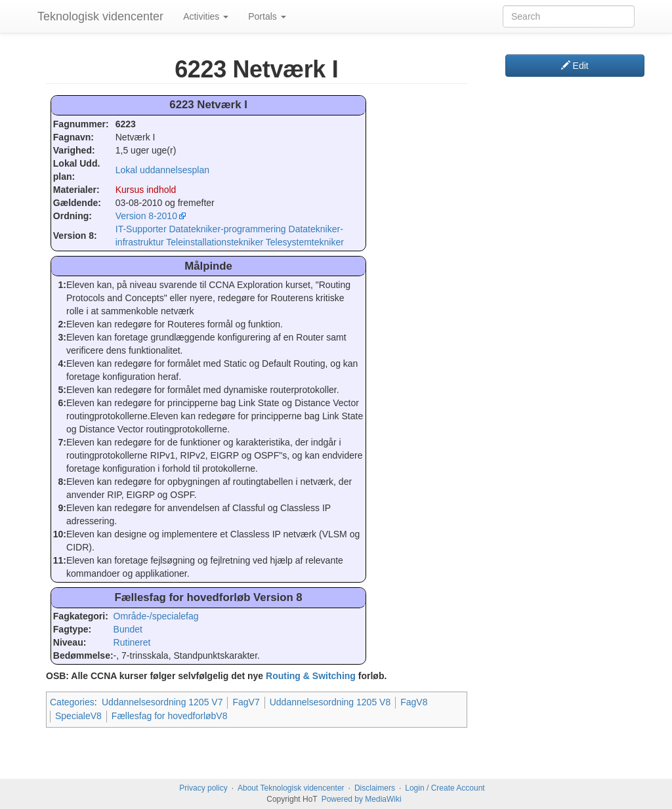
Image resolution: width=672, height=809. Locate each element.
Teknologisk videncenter (100, 16)
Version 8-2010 (146, 216)
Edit (575, 66)
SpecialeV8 (78, 716)
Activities (206, 16)
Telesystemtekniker (305, 242)
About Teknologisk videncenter (291, 788)
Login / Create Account (445, 788)
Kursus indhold (146, 190)
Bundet (128, 629)
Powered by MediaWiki (362, 799)
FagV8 (414, 702)
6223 (126, 124)
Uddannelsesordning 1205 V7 (162, 702)
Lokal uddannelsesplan (162, 170)
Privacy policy (203, 788)
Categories (72, 702)
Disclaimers (375, 788)
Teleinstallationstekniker (215, 242)
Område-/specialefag (156, 616)
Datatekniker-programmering (227, 229)
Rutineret (132, 642)
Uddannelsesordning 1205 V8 (330, 702)
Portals (267, 16)
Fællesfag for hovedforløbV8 (170, 716)
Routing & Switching (311, 676)
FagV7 (246, 702)
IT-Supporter (141, 229)
